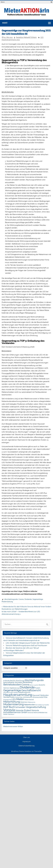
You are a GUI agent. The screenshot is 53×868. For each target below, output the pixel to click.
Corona (21, 599)
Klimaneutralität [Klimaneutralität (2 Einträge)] (38, 697)
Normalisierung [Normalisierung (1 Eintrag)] (40, 705)
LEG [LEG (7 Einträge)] (14, 699)
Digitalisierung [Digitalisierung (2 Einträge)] (14, 688)
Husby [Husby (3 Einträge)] (12, 697)
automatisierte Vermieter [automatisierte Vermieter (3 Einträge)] (13, 682)
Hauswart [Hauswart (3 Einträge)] (36, 695)
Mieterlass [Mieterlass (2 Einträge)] (24, 702)
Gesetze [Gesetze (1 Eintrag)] (16, 693)
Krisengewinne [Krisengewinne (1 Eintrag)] (7, 700)
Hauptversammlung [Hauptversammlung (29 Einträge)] (18, 695)
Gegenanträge (38, 599)
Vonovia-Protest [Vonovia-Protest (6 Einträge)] (23, 710)
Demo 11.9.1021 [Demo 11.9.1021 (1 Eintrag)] (34, 685)
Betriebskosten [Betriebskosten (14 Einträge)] (12, 684)
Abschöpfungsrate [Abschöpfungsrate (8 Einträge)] (34, 680)
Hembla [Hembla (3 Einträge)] (6, 697)
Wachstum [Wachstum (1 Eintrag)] (11, 714)
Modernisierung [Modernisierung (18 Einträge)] (13, 704)
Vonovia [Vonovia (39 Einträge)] (9, 710)
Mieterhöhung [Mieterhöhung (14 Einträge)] (12, 702)
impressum (27, 742)
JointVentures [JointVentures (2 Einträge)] (27, 697)
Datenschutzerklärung (26, 746)
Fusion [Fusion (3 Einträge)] (38, 688)
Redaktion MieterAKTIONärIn (26, 37)
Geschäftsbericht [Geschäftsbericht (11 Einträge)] (31, 690)
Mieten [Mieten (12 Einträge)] (20, 699)
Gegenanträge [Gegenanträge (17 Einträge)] (12, 690)
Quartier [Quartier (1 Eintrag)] (47, 705)
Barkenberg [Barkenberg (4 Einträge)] (27, 682)
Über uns (26, 737)
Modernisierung (7, 602)
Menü (3, 2)
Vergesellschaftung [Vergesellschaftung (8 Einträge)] (36, 707)
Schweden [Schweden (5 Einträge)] (20, 707)
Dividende (28, 599)
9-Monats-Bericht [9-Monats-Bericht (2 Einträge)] (9, 681)
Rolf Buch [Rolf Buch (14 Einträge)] (9, 707)
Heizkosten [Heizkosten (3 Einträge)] (44, 695)
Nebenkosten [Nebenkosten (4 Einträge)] (29, 705)
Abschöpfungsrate (11, 599)
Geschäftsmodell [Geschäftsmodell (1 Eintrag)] (8, 693)
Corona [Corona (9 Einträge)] (25, 685)
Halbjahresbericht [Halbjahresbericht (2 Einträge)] (24, 692)
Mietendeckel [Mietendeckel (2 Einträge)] (29, 700)
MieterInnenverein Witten (13, 727)
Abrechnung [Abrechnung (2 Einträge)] (20, 681)
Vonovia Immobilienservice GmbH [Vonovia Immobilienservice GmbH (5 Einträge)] (21, 711)
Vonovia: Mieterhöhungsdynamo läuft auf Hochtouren (27, 645)
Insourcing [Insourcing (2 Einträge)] (19, 697)
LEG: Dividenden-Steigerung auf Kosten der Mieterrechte (28, 643)
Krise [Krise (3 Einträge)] (45, 697)
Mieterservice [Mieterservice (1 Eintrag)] (31, 702)
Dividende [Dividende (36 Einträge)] (27, 687)
